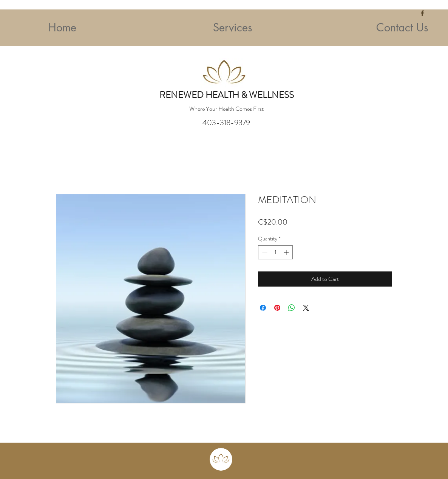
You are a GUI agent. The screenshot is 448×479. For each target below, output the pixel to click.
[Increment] (287, 252)
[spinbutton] (275, 252)
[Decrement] (264, 252)
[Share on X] (306, 308)
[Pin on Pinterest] (277, 308)
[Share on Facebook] (263, 308)
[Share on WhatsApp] (292, 308)
